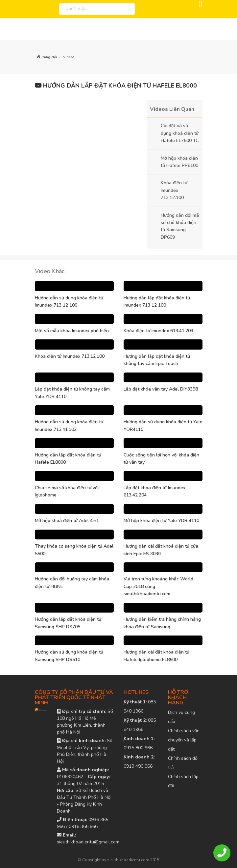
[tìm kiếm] (128, 9)
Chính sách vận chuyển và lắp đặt (184, 740)
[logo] (28, 9)
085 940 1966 (140, 707)
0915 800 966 (139, 743)
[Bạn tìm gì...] (88, 8)
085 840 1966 (140, 725)
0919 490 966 (139, 762)
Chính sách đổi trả (183, 763)
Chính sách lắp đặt (183, 781)
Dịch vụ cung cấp (181, 717)
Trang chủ (47, 57)
